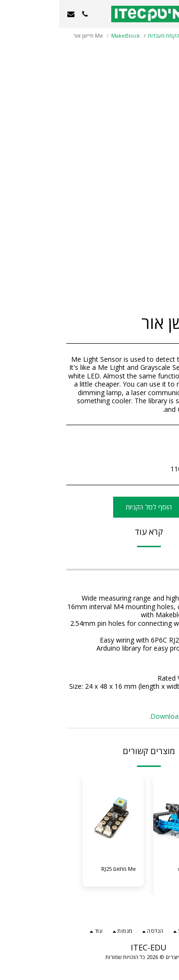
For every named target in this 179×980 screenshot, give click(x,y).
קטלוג (149, 36)
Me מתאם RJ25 (59, 869)
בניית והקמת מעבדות (112, 36)
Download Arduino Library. (131, 716)
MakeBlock (66, 36)
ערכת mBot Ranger (133, 873)
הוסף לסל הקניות (89, 507)
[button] (168, 14)
